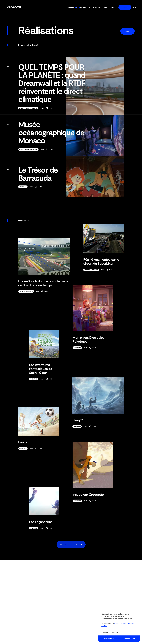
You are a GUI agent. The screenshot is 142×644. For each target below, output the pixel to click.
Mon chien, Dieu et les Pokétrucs (88, 339)
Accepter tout (129, 639)
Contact (125, 7)
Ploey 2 (78, 420)
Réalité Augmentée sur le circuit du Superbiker (101, 261)
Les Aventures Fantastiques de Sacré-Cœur (41, 369)
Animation (23, 187)
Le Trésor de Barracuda (33, 174)
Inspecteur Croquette (88, 494)
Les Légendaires (41, 522)
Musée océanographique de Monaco (46, 132)
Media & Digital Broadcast (28, 108)
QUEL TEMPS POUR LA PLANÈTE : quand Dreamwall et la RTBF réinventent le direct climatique (46, 83)
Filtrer (128, 31)
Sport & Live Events (91, 270)
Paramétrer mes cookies (119, 632)
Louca (23, 442)
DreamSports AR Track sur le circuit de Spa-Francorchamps (44, 283)
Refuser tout (109, 639)
